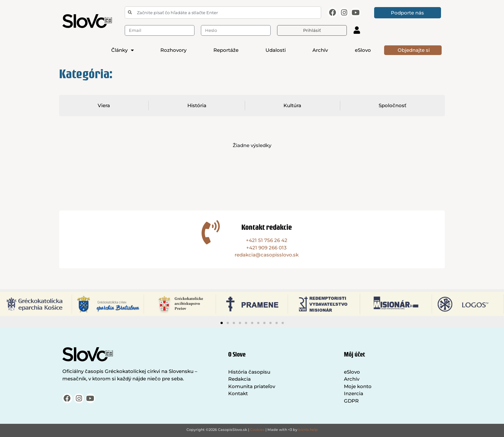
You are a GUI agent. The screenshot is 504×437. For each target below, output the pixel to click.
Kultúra (293, 105)
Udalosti (276, 50)
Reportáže (226, 50)
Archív (320, 50)
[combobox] (223, 13)
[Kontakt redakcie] (211, 232)
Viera (104, 105)
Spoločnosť (393, 105)
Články (122, 50)
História (197, 105)
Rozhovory (173, 50)
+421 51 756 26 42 (267, 240)
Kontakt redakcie (267, 227)
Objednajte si (414, 50)
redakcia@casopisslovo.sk (267, 255)
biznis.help (308, 430)
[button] (222, 323)
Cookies (257, 430)
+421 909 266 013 (266, 248)
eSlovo (363, 50)
